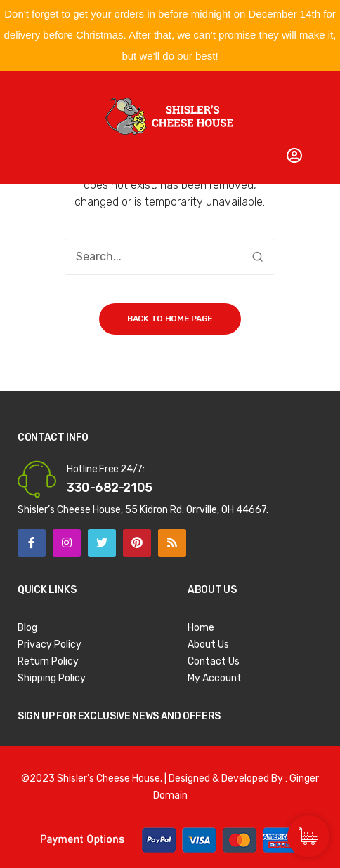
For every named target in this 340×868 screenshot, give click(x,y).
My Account (215, 678)
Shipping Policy (52, 678)
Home (201, 628)
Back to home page (170, 319)
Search (257, 257)
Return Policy (48, 661)
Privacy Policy (50, 645)
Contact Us (214, 661)
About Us (208, 645)
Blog (27, 628)
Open (35, 88)
